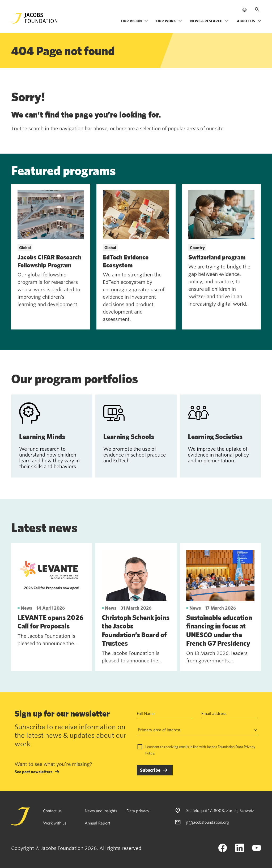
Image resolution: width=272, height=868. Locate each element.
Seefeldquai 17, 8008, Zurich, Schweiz (220, 810)
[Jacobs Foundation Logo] (34, 18)
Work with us (55, 823)
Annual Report (97, 823)
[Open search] (257, 10)
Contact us (52, 811)
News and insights (101, 811)
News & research (210, 21)
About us (249, 21)
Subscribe (150, 770)
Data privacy (138, 811)
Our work (169, 21)
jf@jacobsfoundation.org (208, 822)
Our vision (135, 21)
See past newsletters (33, 772)
